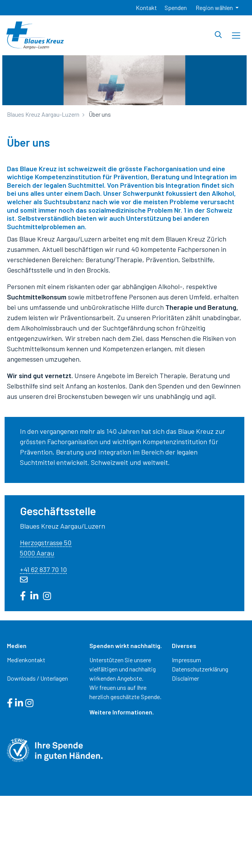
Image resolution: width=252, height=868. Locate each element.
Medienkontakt (26, 660)
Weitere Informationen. (122, 712)
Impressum (186, 660)
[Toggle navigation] (236, 36)
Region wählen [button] (215, 7)
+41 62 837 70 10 (43, 569)
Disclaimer (185, 678)
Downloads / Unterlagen (37, 678)
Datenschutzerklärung (200, 669)
